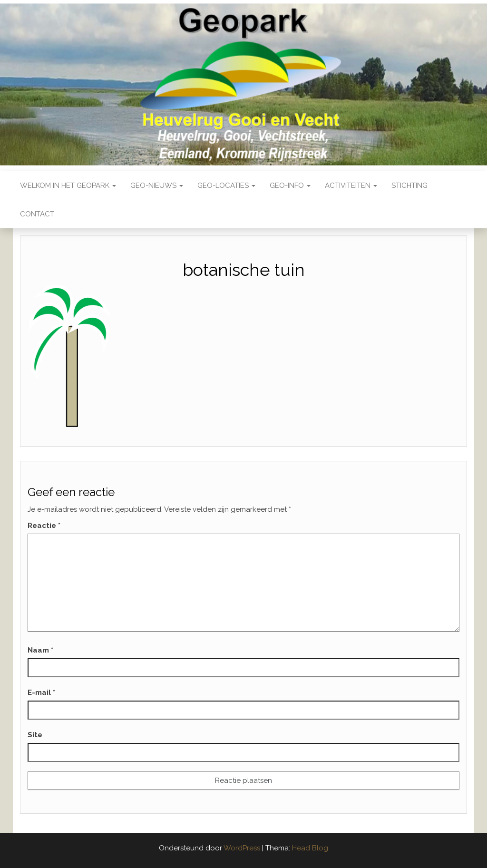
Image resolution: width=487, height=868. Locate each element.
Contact (37, 214)
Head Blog (310, 848)
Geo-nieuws (157, 185)
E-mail (41, 692)
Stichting (409, 185)
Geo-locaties (226, 185)
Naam (40, 650)
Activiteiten (351, 185)
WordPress (242, 848)
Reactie (44, 526)
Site (35, 735)
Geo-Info (290, 185)
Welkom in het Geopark (68, 185)
